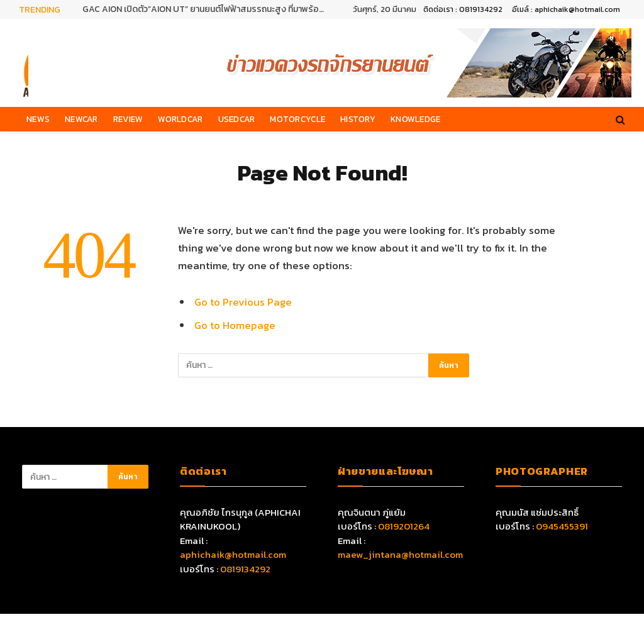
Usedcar (237, 119)
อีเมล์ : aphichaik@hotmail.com (566, 9)
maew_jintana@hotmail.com (400, 554)
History (358, 119)
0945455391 (562, 526)
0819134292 (245, 569)
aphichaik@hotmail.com (233, 554)
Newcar (81, 119)
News (38, 119)
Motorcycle (297, 119)
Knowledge (415, 119)
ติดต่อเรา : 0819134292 (463, 9)
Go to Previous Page (243, 302)
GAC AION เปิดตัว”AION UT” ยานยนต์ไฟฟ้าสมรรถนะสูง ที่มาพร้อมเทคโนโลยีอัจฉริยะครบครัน (208, 9)
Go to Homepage (235, 325)
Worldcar (180, 119)
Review (128, 119)
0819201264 (404, 526)
